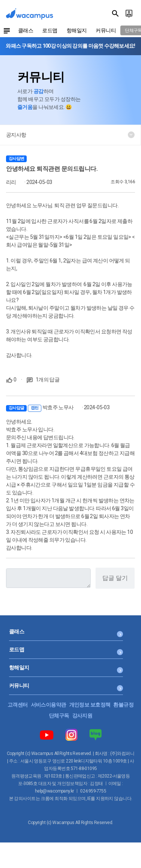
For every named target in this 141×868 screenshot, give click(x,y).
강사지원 (82, 716)
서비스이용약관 (49, 705)
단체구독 (59, 716)
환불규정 (123, 705)
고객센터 (18, 705)
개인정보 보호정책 (90, 705)
